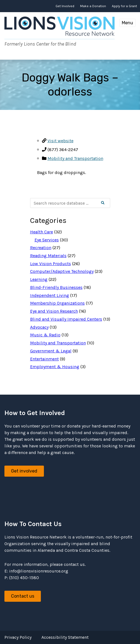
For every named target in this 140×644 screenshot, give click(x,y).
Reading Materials (48, 256)
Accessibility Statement (65, 637)
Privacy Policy (18, 637)
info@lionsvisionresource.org (39, 571)
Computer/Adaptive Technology (62, 271)
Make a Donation (93, 6)
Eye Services (47, 240)
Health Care (42, 232)
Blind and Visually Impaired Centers (66, 319)
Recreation (41, 248)
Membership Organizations (57, 303)
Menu (127, 23)
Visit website (60, 141)
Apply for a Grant (124, 6)
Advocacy (39, 327)
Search (107, 203)
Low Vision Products (51, 264)
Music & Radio (45, 335)
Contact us (23, 596)
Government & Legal (51, 351)
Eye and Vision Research (54, 311)
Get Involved (65, 6)
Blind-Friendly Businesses (56, 287)
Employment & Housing (55, 367)
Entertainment (44, 359)
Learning (39, 279)
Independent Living (50, 295)
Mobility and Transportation (75, 158)
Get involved (24, 471)
